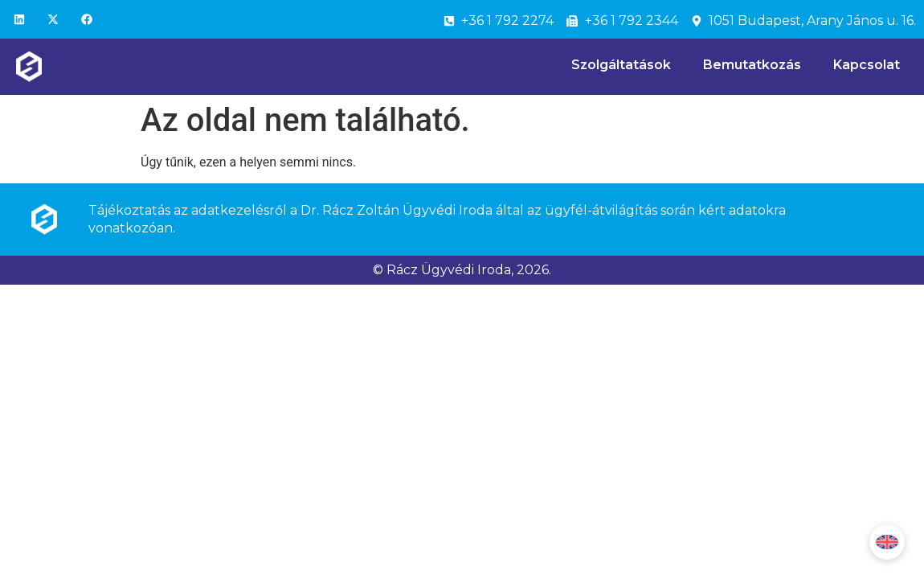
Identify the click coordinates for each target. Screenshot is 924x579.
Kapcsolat (867, 65)
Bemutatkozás (752, 65)
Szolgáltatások (621, 65)
